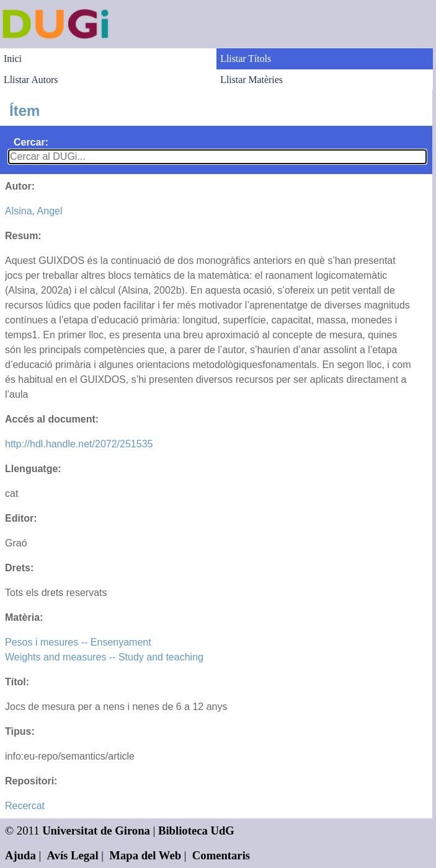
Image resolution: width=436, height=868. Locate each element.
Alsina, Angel (34, 211)
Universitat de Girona (96, 831)
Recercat (25, 806)
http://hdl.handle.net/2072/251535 (79, 444)
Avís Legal (73, 855)
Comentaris (221, 855)
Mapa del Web (145, 855)
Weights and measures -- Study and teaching (104, 657)
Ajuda (20, 855)
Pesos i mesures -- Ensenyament (78, 642)
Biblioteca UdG (196, 831)
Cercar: (31, 142)
